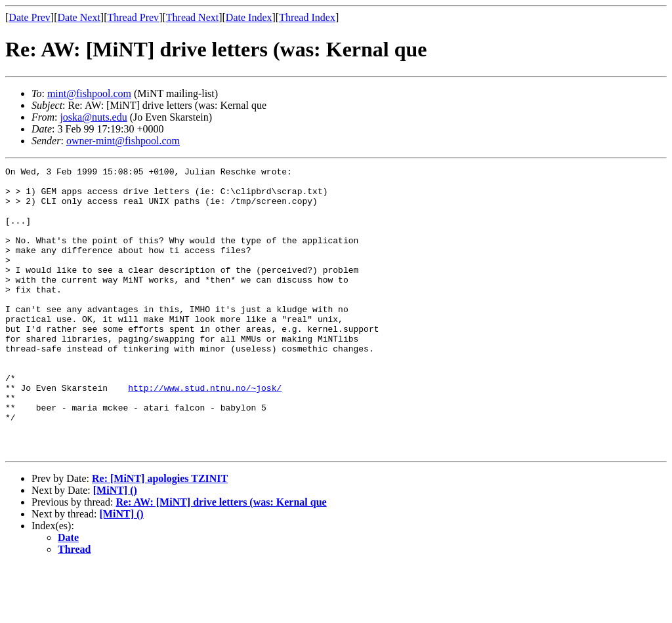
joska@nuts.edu (93, 117)
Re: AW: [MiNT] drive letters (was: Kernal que (221, 559)
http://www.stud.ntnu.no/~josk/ (205, 433)
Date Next (79, 17)
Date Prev (30, 17)
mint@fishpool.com (89, 93)
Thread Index (307, 17)
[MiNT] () (115, 547)
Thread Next (192, 17)
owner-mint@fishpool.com (123, 141)
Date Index (249, 17)
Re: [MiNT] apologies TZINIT (160, 535)
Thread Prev (133, 17)
